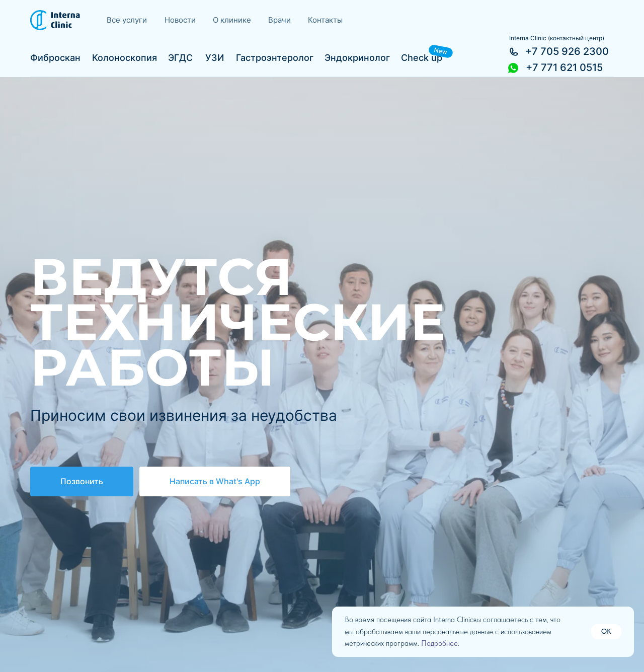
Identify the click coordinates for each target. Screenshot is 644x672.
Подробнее (439, 643)
